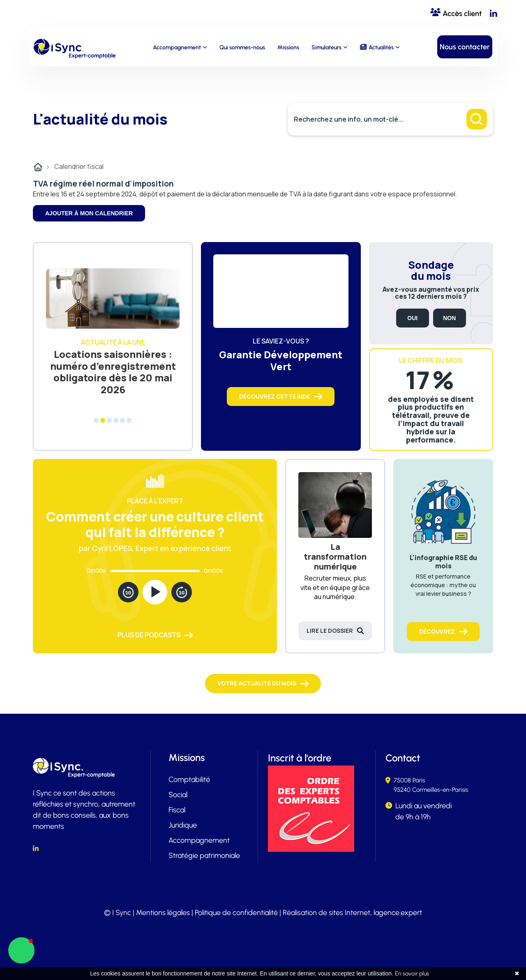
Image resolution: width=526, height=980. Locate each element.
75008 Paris (409, 780)
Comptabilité (189, 779)
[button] (21, 950)
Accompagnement (177, 47)
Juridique (183, 825)
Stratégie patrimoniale (204, 855)
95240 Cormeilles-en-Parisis (431, 790)
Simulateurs (326, 47)
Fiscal (177, 810)
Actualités (381, 47)
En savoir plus (412, 974)
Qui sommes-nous (242, 47)
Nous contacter (465, 47)
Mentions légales (163, 913)
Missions (288, 47)
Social (178, 795)
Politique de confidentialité (236, 913)
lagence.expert (398, 913)
